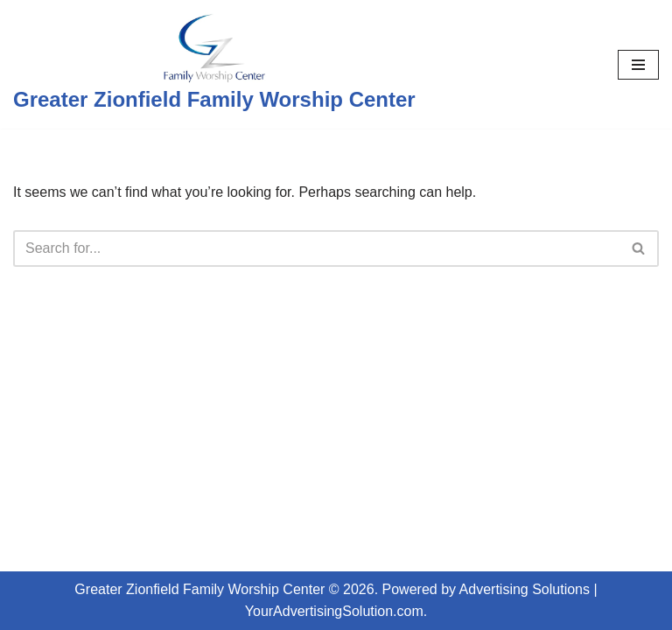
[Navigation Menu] (638, 65)
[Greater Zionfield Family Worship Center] (214, 64)
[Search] (316, 248)
